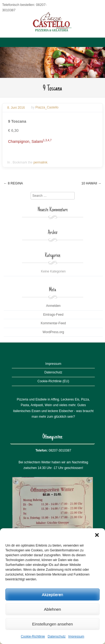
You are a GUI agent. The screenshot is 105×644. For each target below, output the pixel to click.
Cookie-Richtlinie (33, 636)
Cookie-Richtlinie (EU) (53, 381)
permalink (40, 162)
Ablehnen (52, 609)
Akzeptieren (52, 594)
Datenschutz (57, 636)
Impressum (76, 636)
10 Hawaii (91, 183)
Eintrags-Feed (53, 315)
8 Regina (13, 183)
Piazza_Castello (47, 108)
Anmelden (53, 306)
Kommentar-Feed (53, 323)
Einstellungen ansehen (53, 624)
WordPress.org (53, 332)
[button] (97, 535)
